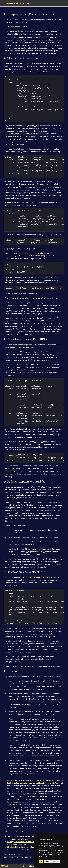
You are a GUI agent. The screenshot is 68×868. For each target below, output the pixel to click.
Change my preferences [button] (52, 861)
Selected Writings (22, 3)
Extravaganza (9, 3)
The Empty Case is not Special (18, 836)
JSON (26, 43)
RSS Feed (4, 866)
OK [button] (41, 861)
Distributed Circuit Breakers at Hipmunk (22, 847)
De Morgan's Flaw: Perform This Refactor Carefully (26, 842)
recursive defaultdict (26, 347)
